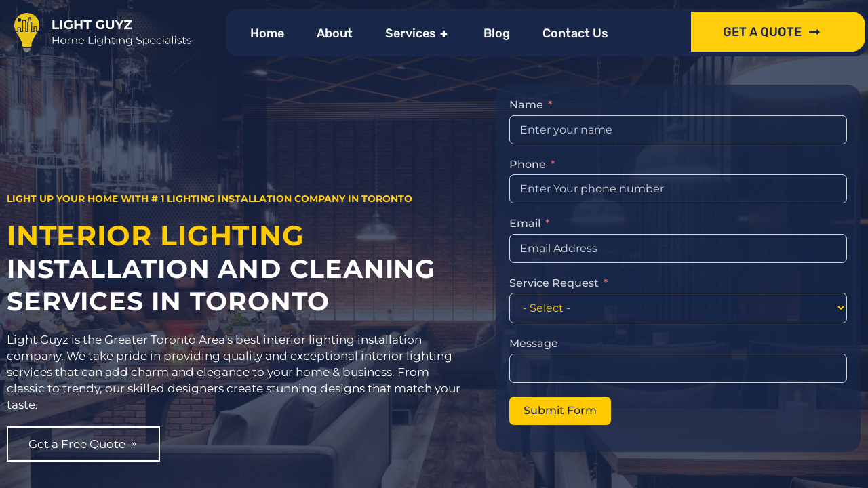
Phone (528, 145)
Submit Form (560, 391)
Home (267, 33)
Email (525, 205)
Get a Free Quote (87, 463)
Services (418, 33)
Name (526, 86)
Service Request (554, 264)
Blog (497, 33)
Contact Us (575, 33)
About (335, 33)
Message (534, 325)
